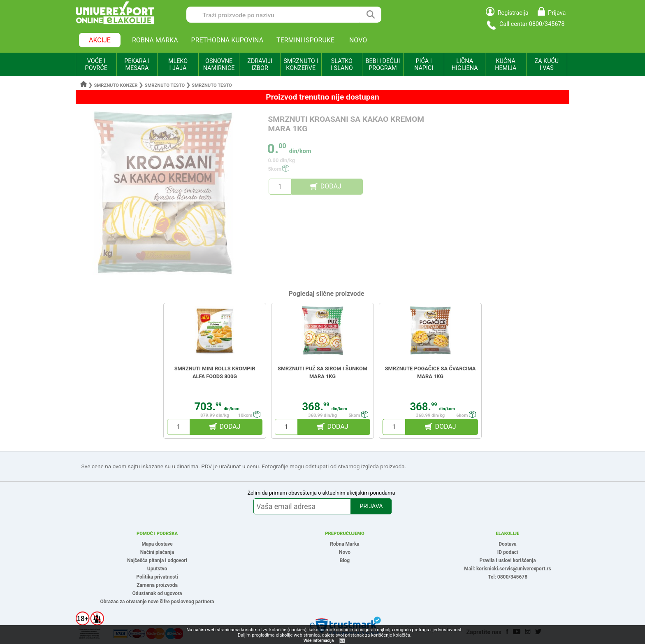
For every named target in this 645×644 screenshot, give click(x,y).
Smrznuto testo (165, 85)
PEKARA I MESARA (137, 65)
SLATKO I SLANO (342, 65)
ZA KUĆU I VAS (546, 65)
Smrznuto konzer (116, 85)
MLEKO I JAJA (178, 65)
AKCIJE (100, 40)
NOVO (358, 40)
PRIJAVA (371, 506)
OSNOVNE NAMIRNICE (219, 65)
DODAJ (331, 186)
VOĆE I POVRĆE (96, 65)
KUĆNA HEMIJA (506, 65)
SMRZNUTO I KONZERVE (301, 65)
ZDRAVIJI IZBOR (260, 65)
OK (342, 641)
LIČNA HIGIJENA (465, 65)
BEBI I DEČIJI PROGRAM (383, 65)
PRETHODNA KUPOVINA (227, 40)
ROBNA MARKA (155, 40)
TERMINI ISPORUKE (305, 40)
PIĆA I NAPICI (424, 65)
